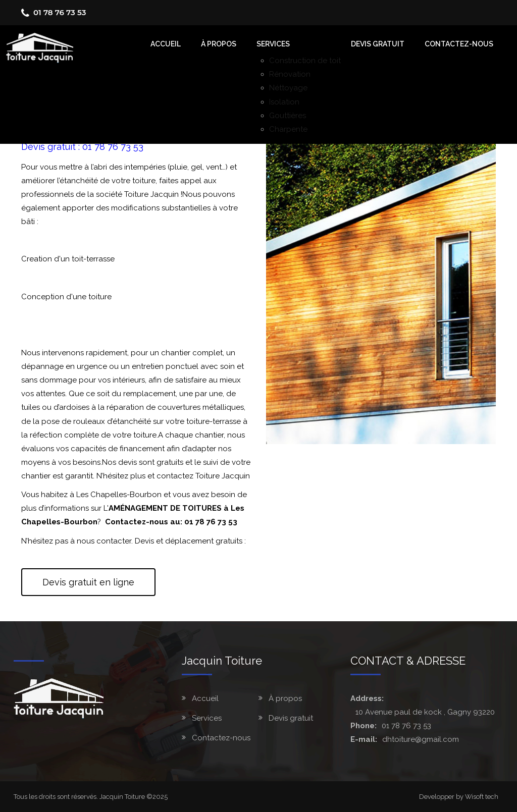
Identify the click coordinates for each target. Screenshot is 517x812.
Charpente (288, 129)
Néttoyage (288, 88)
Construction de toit (305, 61)
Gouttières (288, 116)
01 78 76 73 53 (60, 12)
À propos (285, 698)
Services (273, 44)
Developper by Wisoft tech (459, 797)
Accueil (205, 698)
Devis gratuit (378, 44)
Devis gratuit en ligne (88, 582)
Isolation (284, 102)
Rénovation (290, 74)
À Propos (219, 44)
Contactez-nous (459, 44)
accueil (166, 44)
